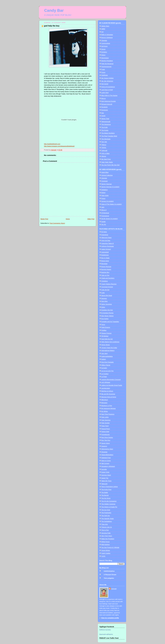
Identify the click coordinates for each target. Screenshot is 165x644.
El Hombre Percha (107, 313)
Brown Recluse (106, 267)
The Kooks (105, 130)
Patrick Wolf (105, 432)
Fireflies (104, 330)
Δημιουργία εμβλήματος (106, 634)
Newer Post (44, 219)
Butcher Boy (105, 272)
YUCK (103, 556)
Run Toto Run (106, 440)
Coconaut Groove (107, 287)
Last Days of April (107, 90)
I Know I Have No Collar (109, 348)
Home (68, 219)
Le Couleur (105, 374)
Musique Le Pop (107, 406)
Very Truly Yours (107, 536)
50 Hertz (104, 232)
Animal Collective (107, 175)
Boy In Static (105, 258)
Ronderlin (104, 107)
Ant (102, 32)
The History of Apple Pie (109, 507)
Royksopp (105, 110)
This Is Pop (105, 530)
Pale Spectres (106, 420)
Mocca (103, 98)
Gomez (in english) (108, 201)
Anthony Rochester (108, 246)
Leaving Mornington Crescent (111, 380)
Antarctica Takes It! (108, 243)
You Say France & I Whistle (110, 548)
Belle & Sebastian (107, 35)
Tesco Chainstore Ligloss (110, 487)
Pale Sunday (106, 423)
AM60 (103, 29)
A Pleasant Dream (110, 575)
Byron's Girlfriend (107, 38)
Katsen (104, 359)
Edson (103, 55)
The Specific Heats (108, 519)
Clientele (104, 41)
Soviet (103, 116)
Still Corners (105, 463)
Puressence (105, 216)
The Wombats (106, 139)
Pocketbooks (106, 435)
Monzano (104, 403)
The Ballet (105, 493)
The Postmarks (106, 513)
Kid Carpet (105, 84)
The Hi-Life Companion (109, 501)
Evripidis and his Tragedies (110, 322)
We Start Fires (106, 159)
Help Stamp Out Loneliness (110, 342)
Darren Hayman (107, 184)
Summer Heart (106, 475)
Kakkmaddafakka (107, 356)
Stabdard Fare (106, 458)
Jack (103, 207)
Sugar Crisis (105, 472)
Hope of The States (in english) (112, 204)
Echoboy (104, 52)
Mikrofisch (105, 400)
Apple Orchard (106, 249)
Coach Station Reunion (109, 284)
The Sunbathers (107, 521)
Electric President (107, 61)
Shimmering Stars (107, 449)
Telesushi (104, 484)
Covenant (104, 181)
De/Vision (104, 46)
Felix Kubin (105, 196)
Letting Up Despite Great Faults (112, 385)
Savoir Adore (106, 443)
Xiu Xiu (104, 224)
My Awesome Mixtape (108, 408)
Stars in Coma (106, 461)
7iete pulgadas (109, 578)
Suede (103, 222)
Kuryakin (104, 368)
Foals (103, 69)
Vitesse (104, 156)
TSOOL (104, 148)
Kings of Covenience (108, 87)
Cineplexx (105, 281)
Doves (103, 49)
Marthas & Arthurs (107, 391)
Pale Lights (105, 417)
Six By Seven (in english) (110, 219)
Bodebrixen (105, 255)
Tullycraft (104, 151)
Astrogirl (114, 589)
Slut (103, 113)
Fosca (103, 72)
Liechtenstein (106, 388)
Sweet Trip (105, 478)
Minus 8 (104, 210)
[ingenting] (105, 235)
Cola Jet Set (105, 290)
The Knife (104, 127)
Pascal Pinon (106, 429)
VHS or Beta (105, 153)
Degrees (104, 298)
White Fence (105, 542)
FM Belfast (105, 336)
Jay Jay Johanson (107, 81)
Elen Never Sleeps (107, 316)
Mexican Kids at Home (109, 397)
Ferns (103, 325)
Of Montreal (105, 213)
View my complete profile (110, 618)
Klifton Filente (106, 365)
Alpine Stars (105, 26)
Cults (103, 293)
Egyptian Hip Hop (107, 310)
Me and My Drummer (108, 394)
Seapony (104, 446)
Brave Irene (105, 261)
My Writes (105, 411)
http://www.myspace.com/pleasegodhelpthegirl (59, 146)
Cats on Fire (105, 275)
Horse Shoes (106, 345)
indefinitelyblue (109, 571)
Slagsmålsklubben (107, 455)
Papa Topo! (105, 426)
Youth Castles (106, 553)
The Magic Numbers (108, 133)
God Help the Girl (107, 339)
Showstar (104, 452)
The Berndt (105, 495)
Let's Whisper (106, 382)
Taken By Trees (106, 481)
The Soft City (106, 516)
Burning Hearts (106, 269)
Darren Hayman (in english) (110, 187)
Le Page (104, 377)
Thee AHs (105, 524)
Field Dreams (106, 327)
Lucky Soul (105, 93)
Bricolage (104, 264)
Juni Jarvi (104, 353)
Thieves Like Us (107, 527)
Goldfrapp (105, 75)
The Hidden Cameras (108, 504)
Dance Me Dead (107, 296)
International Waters (108, 351)
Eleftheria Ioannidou (105, 630)
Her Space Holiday (107, 78)
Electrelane (105, 58)
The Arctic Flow (106, 490)
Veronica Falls (106, 533)
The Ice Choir (106, 510)
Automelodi (105, 252)
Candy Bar (54, 10)
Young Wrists (106, 550)
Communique (106, 43)
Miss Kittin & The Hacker (109, 96)
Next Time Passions (108, 414)
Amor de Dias (106, 241)
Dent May (104, 301)
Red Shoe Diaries (107, 438)
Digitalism (105, 190)
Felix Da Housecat (107, 64)
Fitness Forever (106, 333)
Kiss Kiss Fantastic (108, 362)
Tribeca (104, 145)
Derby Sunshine (107, 304)
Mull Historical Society (109, 101)
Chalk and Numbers (108, 278)
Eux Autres (105, 319)
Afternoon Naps (106, 238)
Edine (103, 307)
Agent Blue (105, 172)
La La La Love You (107, 371)
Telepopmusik (106, 122)
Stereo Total (105, 119)
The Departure (106, 124)
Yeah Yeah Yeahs (107, 162)
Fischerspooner (106, 67)
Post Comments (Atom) (57, 223)
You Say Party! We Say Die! (110, 165)
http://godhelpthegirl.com (52, 144)
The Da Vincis (106, 498)
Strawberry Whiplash (108, 466)
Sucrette (104, 469)
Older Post (91, 219)
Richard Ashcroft (107, 104)
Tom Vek (104, 142)
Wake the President (108, 539)
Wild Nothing (105, 545)
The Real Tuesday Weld (109, 136)
